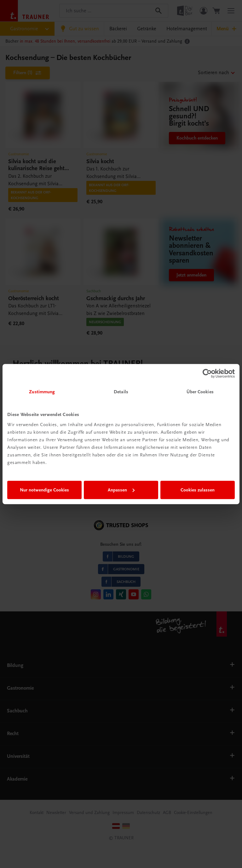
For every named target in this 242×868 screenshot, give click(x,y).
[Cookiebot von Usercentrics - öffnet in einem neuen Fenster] (207, 373)
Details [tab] (121, 392)
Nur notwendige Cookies (44, 490)
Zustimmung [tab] (42, 392)
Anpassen (121, 490)
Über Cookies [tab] (200, 392)
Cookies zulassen (198, 490)
